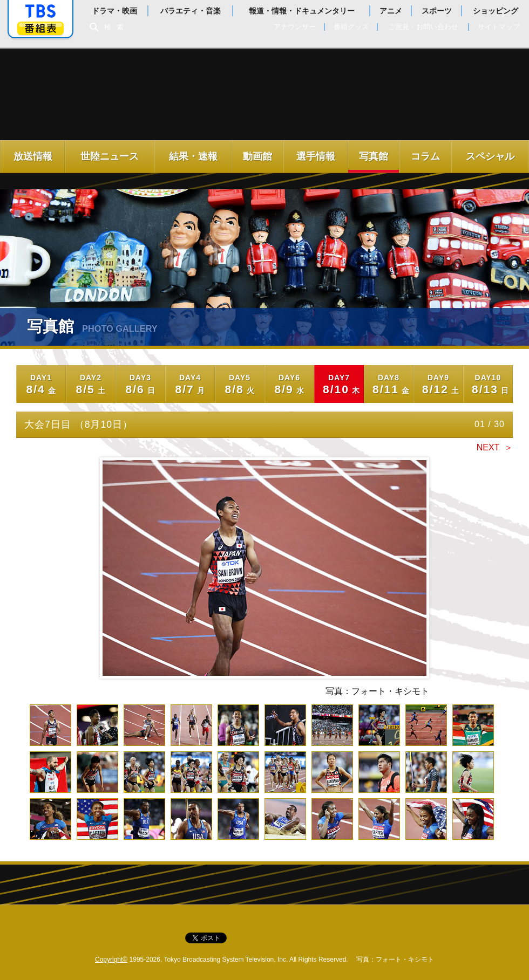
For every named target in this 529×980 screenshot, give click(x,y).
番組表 (40, 28)
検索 (117, 27)
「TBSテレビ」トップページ (40, 11)
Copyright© (111, 960)
